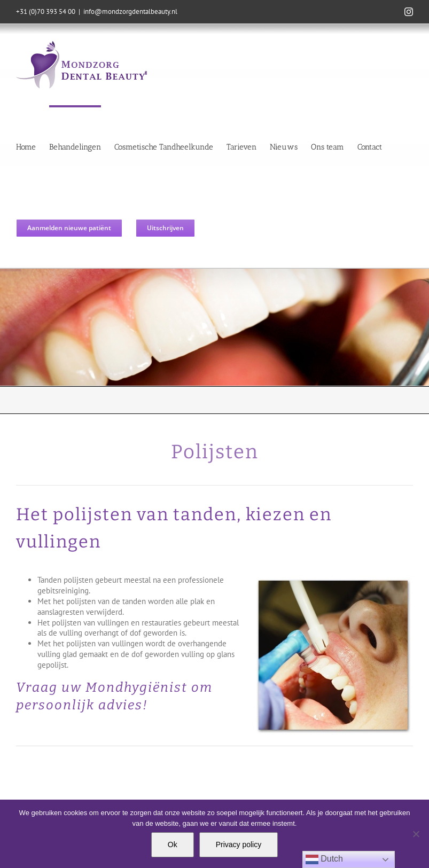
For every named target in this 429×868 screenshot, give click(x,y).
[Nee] (416, 834)
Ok (173, 844)
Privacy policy (239, 844)
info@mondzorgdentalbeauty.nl (130, 11)
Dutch (324, 859)
